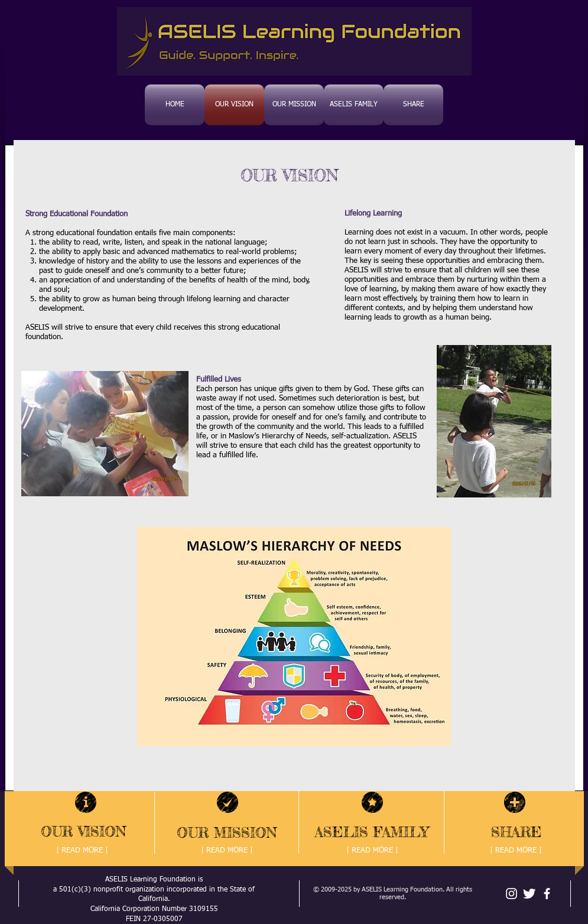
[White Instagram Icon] (511, 894)
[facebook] (547, 894)
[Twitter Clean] (529, 894)
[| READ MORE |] (82, 851)
